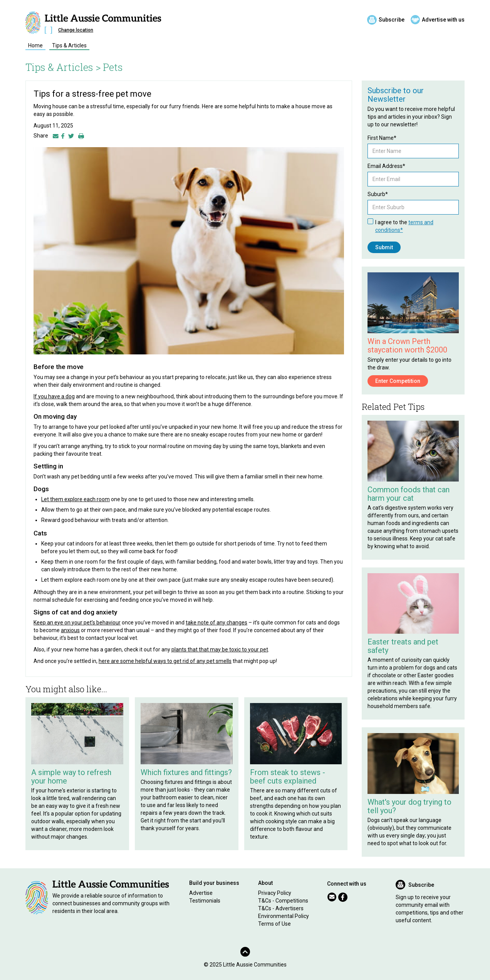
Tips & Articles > (63, 67)
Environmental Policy (284, 916)
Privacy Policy (275, 893)
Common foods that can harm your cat (409, 494)
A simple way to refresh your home (71, 777)
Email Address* (386, 166)
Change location (76, 30)
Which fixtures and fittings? (186, 772)
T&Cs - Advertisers (281, 908)
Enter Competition (398, 381)
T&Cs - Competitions (283, 901)
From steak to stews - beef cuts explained (288, 777)
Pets (113, 67)
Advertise (201, 893)
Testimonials (205, 901)
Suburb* (378, 194)
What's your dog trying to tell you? (409, 806)
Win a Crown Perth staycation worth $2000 (407, 346)
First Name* (382, 138)
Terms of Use (274, 924)
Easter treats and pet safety (403, 646)
